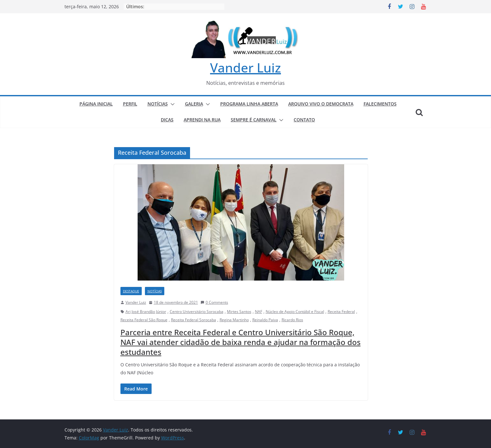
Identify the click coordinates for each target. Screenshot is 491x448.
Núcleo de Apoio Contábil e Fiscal (295, 312)
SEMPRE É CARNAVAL (254, 120)
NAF (259, 312)
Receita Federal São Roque (144, 320)
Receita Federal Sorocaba (194, 320)
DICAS (167, 120)
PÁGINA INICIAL (96, 104)
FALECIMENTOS (380, 104)
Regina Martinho (234, 320)
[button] (171, 104)
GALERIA (194, 104)
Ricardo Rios (292, 320)
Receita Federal (341, 312)
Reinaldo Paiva (265, 320)
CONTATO (304, 120)
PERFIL (130, 104)
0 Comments (214, 302)
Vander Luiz (245, 68)
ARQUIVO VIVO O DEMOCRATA (321, 104)
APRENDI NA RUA (202, 120)
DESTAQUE (131, 291)
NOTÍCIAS (158, 104)
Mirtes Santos (239, 312)
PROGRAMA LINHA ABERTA (249, 104)
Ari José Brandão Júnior (146, 312)
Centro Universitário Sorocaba (197, 312)
